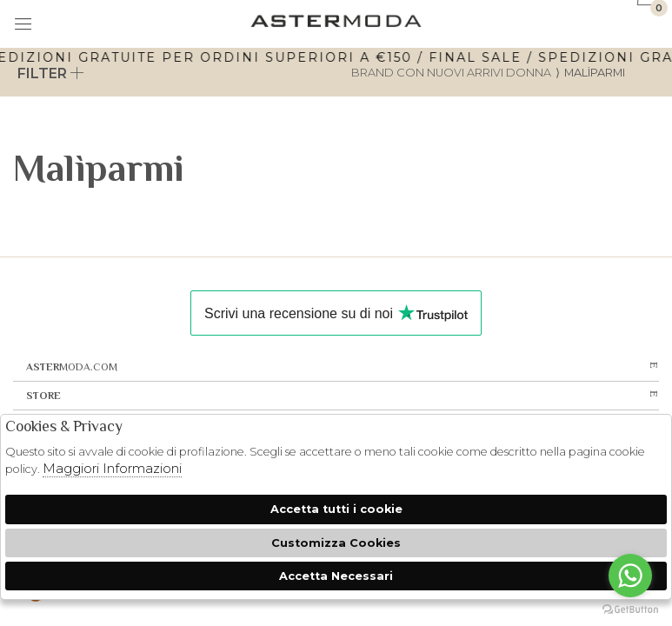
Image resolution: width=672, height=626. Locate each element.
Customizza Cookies (336, 543)
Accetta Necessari (336, 576)
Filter (51, 73)
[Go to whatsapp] (630, 576)
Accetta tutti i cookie (336, 509)
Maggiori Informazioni (112, 468)
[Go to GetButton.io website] (630, 609)
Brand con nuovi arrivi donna (451, 73)
